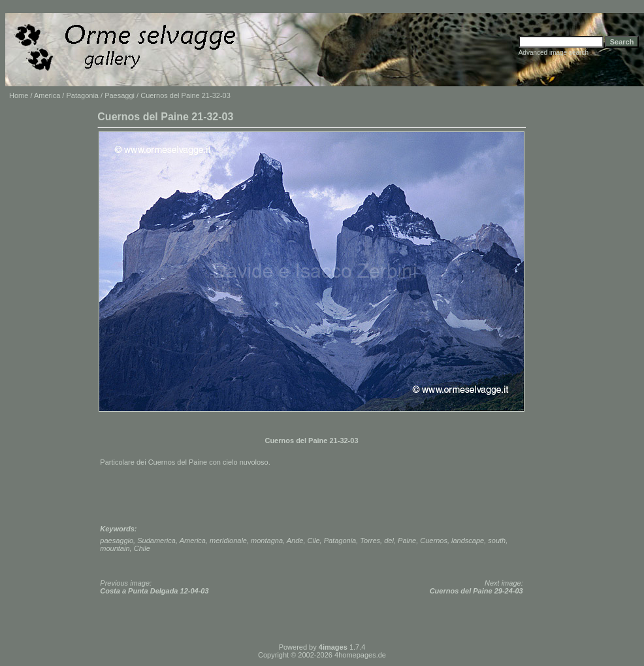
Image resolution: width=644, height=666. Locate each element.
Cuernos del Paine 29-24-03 (476, 591)
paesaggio (117, 541)
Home (19, 95)
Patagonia (82, 95)
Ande (295, 541)
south (497, 541)
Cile (314, 541)
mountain (115, 548)
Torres (370, 541)
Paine (407, 541)
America (47, 95)
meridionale (228, 541)
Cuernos (434, 541)
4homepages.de (360, 655)
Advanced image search (554, 53)
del (389, 541)
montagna (267, 541)
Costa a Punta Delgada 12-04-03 (154, 591)
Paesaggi (120, 95)
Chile (142, 548)
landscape (468, 541)
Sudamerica (156, 541)
